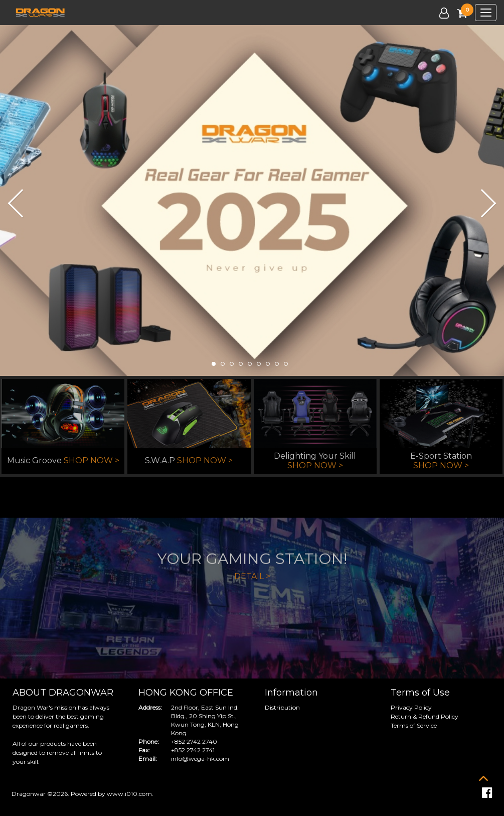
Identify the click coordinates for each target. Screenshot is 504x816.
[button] (11, 202)
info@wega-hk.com (200, 759)
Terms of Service (414, 725)
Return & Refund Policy (425, 716)
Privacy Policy (411, 707)
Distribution (282, 707)
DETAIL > (252, 609)
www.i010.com (129, 794)
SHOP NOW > (92, 461)
